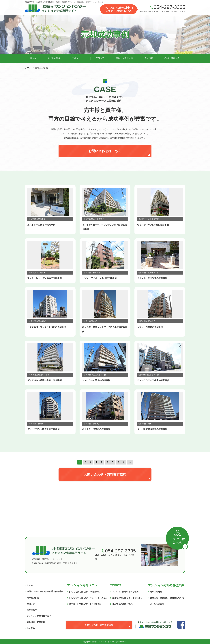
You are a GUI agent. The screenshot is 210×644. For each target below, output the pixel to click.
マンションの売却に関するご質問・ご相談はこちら (119, 9)
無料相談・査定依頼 (36, 622)
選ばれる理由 (54, 58)
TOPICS (100, 58)
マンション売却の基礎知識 (166, 585)
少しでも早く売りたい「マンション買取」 (88, 598)
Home (33, 58)
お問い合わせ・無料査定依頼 (105, 475)
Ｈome (30, 585)
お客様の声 (32, 610)
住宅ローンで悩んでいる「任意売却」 (86, 604)
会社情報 (149, 58)
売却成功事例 (33, 598)
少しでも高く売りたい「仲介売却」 (85, 592)
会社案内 (31, 628)
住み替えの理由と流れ (122, 604)
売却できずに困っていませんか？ (127, 598)
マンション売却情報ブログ (39, 616)
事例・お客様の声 (124, 58)
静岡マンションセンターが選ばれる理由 (45, 591)
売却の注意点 (156, 592)
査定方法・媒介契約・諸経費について (167, 598)
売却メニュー (78, 58)
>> (130, 462)
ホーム (28, 68)
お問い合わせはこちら (105, 151)
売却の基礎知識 (172, 58)
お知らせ (31, 604)
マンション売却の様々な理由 (125, 592)
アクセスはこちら (177, 541)
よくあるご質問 (157, 604)
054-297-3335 (170, 7)
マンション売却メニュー (84, 585)
